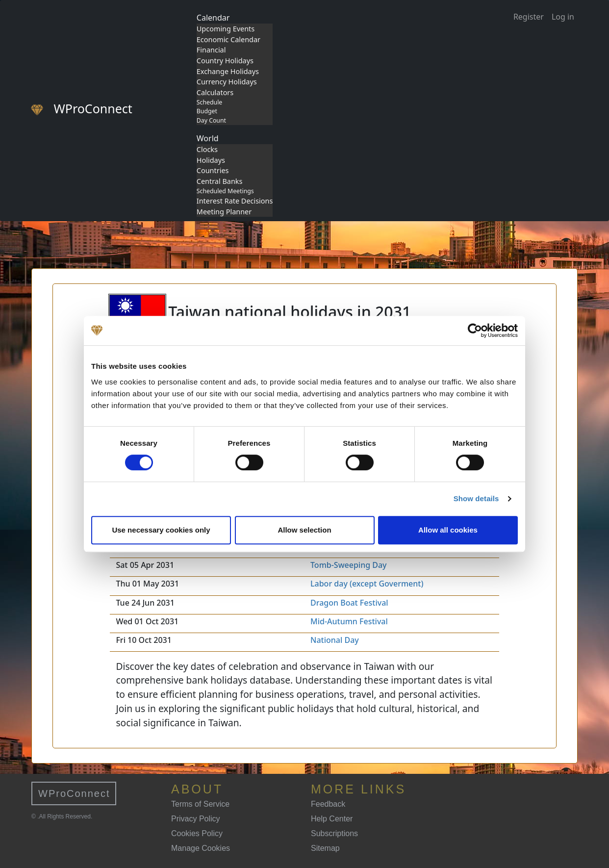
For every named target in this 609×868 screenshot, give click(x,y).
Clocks (207, 149)
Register (529, 17)
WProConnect (74, 793)
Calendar (213, 18)
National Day (335, 640)
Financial (211, 50)
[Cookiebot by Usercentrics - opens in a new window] (475, 331)
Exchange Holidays (228, 71)
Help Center (332, 819)
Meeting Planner (224, 212)
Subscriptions (334, 833)
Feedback (328, 804)
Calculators (215, 92)
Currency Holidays (227, 82)
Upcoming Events (226, 29)
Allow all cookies (448, 530)
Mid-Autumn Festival (349, 621)
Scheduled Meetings (225, 191)
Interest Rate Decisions (235, 201)
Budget (207, 111)
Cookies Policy (197, 833)
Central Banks (220, 181)
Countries (213, 170)
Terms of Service (200, 804)
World (208, 138)
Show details (476, 498)
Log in (563, 17)
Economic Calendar (228, 39)
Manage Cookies (201, 848)
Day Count (211, 120)
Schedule (209, 102)
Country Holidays (225, 61)
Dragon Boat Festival (349, 603)
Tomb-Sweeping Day (349, 565)
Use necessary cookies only (161, 530)
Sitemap (325, 848)
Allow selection (304, 530)
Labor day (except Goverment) (367, 584)
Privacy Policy (196, 819)
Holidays (211, 160)
